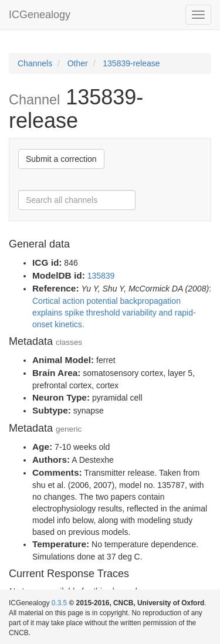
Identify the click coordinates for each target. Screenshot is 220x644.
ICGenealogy (40, 15)
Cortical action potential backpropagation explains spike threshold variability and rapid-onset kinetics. (114, 313)
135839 (101, 276)
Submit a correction (61, 159)
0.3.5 (59, 603)
